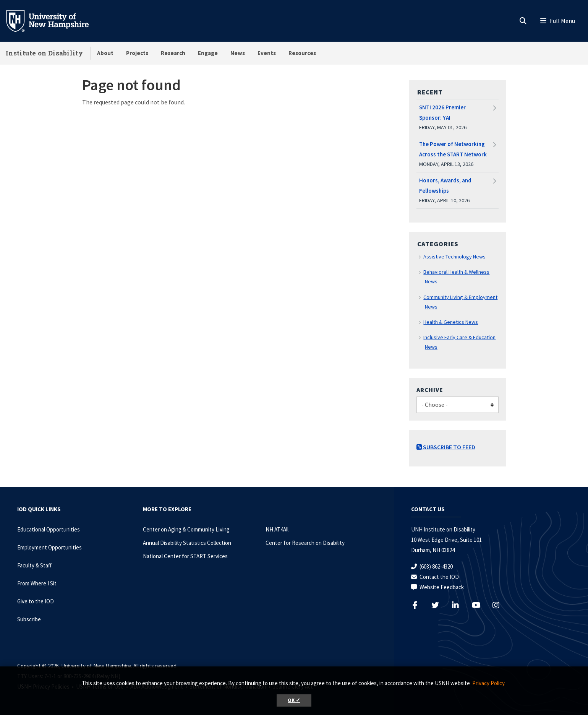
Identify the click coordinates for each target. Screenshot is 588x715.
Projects (137, 53)
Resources (302, 53)
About (105, 53)
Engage (208, 53)
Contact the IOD (439, 577)
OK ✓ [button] (294, 700)
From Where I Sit (37, 583)
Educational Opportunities (49, 529)
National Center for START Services (185, 556)
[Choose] (458, 405)
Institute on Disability (44, 53)
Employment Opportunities (49, 547)
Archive (430, 390)
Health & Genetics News (451, 322)
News (238, 53)
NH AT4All (277, 529)
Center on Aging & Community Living (186, 529)
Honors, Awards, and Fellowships (445, 185)
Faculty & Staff (34, 565)
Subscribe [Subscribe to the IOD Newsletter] (29, 619)
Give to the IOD (36, 601)
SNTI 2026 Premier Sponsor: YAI (442, 112)
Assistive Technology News (454, 257)
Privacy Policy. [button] (489, 683)
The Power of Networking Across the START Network (453, 149)
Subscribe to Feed (446, 447)
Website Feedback (442, 587)
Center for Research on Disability (305, 543)
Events (267, 53)
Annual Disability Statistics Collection (187, 543)
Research (173, 53)
